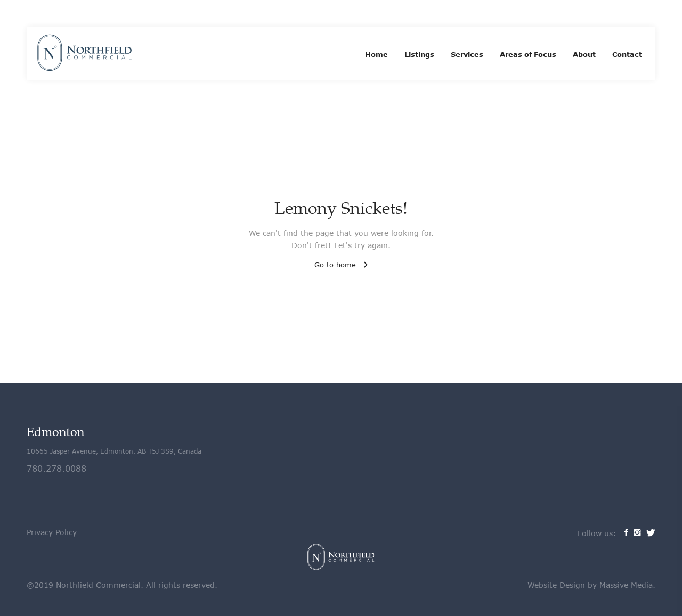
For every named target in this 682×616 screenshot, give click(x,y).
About (584, 54)
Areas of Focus (528, 54)
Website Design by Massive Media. (591, 585)
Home (376, 54)
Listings (419, 54)
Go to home (341, 265)
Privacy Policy (52, 532)
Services (467, 54)
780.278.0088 (56, 468)
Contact (627, 54)
